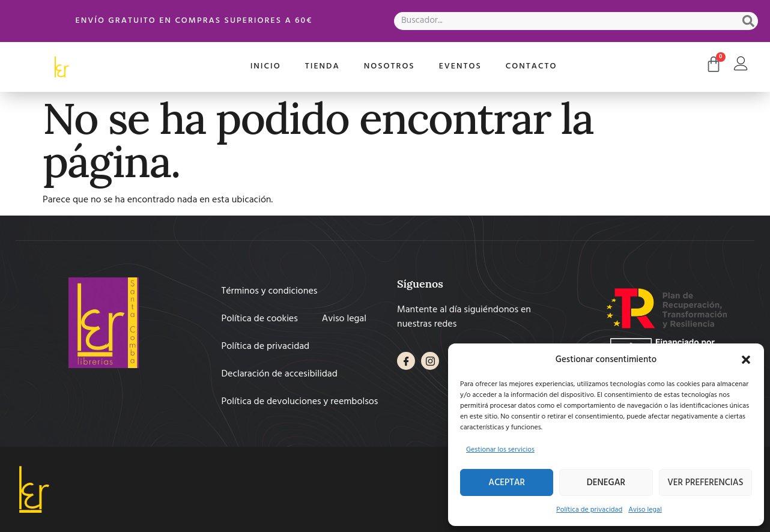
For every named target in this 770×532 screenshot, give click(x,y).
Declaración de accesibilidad (280, 374)
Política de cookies (260, 319)
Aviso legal (645, 510)
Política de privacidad (589, 510)
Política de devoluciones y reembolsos (300, 402)
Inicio (266, 66)
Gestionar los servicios (500, 450)
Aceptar (507, 483)
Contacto (532, 66)
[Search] (748, 21)
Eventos (460, 66)
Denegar (606, 483)
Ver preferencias (705, 483)
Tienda (323, 66)
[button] (746, 360)
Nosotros (390, 66)
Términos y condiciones (270, 291)
